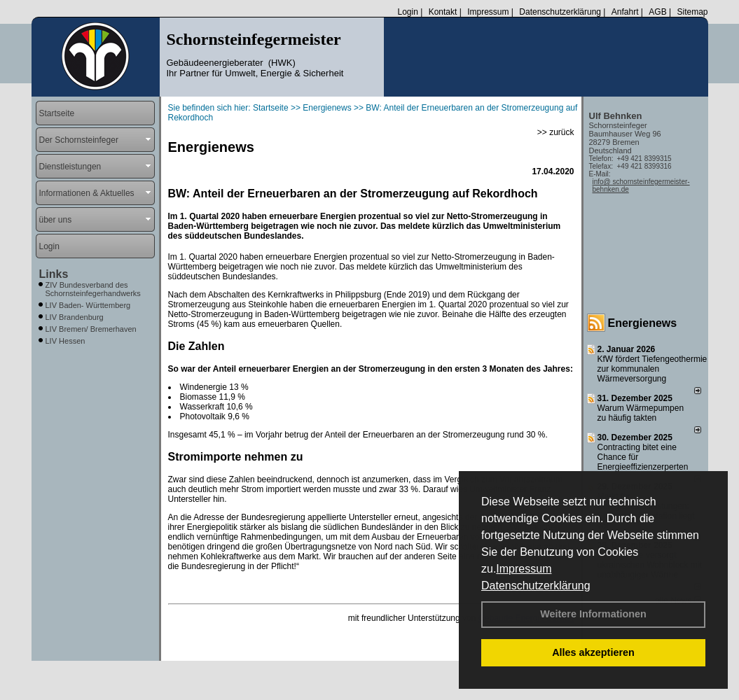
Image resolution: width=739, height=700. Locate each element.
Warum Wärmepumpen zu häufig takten (641, 413)
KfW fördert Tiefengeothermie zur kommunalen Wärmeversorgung (652, 369)
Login (407, 12)
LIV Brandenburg (75, 317)
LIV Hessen (65, 341)
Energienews (643, 323)
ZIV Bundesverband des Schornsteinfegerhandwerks (93, 289)
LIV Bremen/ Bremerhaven (91, 329)
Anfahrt (625, 12)
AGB (657, 12)
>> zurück (556, 132)
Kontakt (443, 12)
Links (54, 274)
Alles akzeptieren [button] (593, 652)
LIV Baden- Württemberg (88, 305)
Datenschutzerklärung (536, 586)
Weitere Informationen (593, 614)
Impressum (524, 569)
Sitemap (692, 12)
